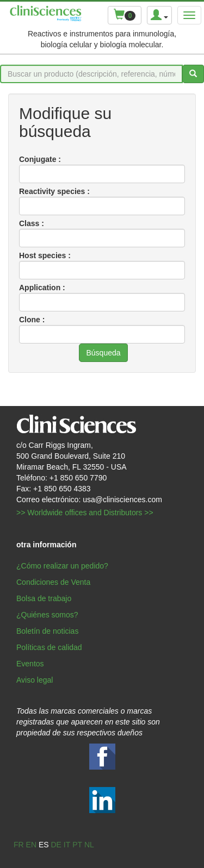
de (56, 845)
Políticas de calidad (49, 647)
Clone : (32, 320)
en (31, 845)
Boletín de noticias (47, 631)
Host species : (45, 255)
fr (19, 845)
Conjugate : (40, 159)
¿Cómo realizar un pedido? (62, 566)
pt (77, 845)
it (67, 845)
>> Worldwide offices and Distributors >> (85, 513)
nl (89, 845)
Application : (42, 288)
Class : (32, 223)
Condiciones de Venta (53, 582)
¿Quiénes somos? (47, 615)
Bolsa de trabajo (44, 598)
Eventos (30, 664)
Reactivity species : (54, 191)
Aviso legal (35, 680)
